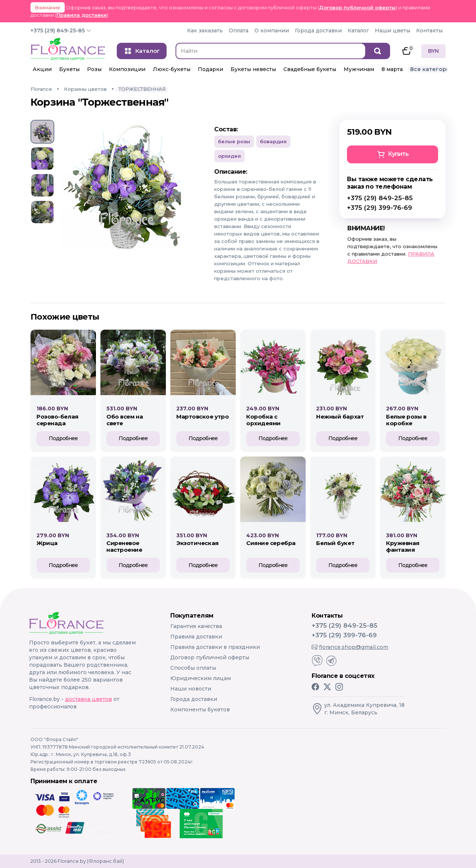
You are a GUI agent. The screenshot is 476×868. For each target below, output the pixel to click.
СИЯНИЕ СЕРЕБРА (271, 543)
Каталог (358, 31)
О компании (272, 31)
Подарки (210, 69)
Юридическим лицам (201, 678)
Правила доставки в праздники (215, 647)
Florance (41, 89)
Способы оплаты (193, 668)
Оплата (239, 31)
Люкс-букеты (172, 69)
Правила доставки (82, 15)
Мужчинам (359, 69)
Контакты (429, 31)
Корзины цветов (85, 89)
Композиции (127, 69)
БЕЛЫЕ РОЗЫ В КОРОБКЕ (406, 420)
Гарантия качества (196, 626)
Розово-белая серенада (57, 420)
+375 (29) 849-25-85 (58, 31)
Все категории (432, 69)
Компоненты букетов (200, 710)
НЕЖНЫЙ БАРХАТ (340, 417)
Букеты (69, 69)
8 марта (392, 69)
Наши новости (191, 689)
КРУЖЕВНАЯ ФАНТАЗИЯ (403, 546)
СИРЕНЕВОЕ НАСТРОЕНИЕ (124, 546)
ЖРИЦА (47, 543)
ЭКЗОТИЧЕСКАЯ (197, 543)
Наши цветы (393, 31)
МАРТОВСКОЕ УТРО (202, 417)
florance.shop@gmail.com (350, 647)
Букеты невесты (253, 69)
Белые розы (234, 141)
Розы (94, 69)
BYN (433, 51)
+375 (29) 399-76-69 (379, 208)
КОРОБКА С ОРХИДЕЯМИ (263, 420)
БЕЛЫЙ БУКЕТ (335, 543)
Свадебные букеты (310, 69)
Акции (42, 69)
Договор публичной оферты (357, 7)
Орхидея (229, 156)
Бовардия (273, 141)
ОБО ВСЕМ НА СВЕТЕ (125, 420)
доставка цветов (89, 699)
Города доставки (318, 31)
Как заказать (205, 31)
